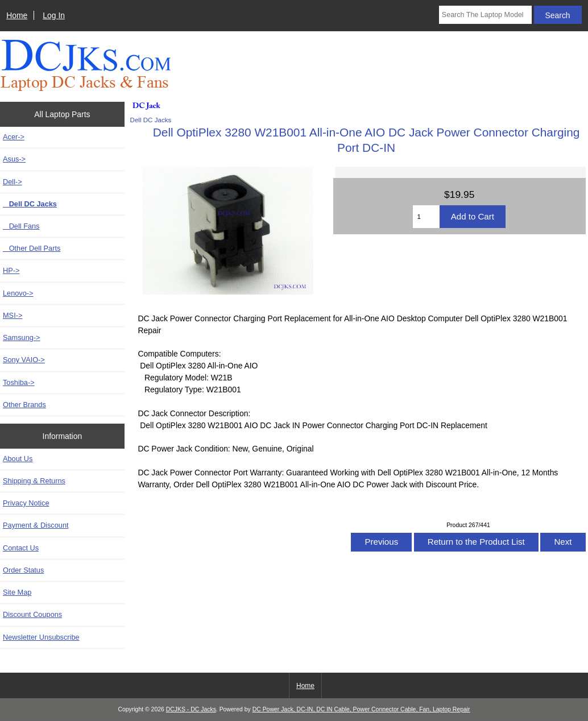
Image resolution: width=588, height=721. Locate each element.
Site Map (17, 592)
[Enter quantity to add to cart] (426, 217)
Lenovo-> (18, 293)
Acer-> (14, 137)
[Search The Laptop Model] (485, 15)
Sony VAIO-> (24, 360)
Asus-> (14, 159)
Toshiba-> (19, 382)
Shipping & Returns (34, 481)
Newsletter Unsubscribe (41, 637)
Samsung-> (22, 337)
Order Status (23, 570)
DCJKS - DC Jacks (191, 709)
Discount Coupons (32, 614)
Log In (54, 15)
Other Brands (24, 405)
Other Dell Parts (32, 248)
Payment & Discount (36, 525)
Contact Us (21, 548)
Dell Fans (21, 226)
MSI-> (13, 315)
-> (13, 182)
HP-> (11, 270)
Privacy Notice (26, 503)
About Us (18, 459)
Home (17, 15)
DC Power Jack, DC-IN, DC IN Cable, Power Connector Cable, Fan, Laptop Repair (361, 709)
